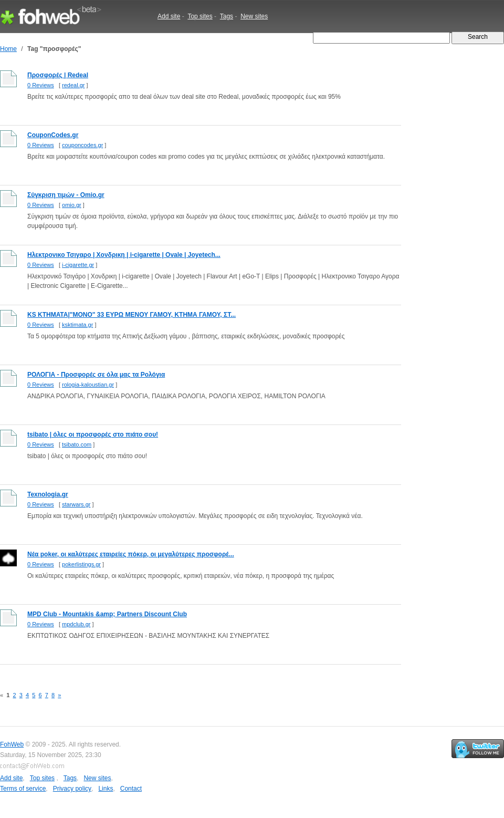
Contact (131, 789)
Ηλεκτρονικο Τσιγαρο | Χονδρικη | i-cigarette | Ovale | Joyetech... (124, 255)
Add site (169, 16)
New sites (254, 16)
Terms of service (23, 789)
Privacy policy (72, 789)
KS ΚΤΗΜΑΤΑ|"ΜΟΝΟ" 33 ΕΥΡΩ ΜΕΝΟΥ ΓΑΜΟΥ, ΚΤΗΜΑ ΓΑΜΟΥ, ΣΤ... (132, 315)
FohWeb (12, 744)
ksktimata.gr (77, 325)
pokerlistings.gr (81, 564)
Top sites (200, 16)
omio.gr (72, 205)
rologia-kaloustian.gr (88, 385)
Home (8, 49)
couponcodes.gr (82, 145)
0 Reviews (41, 85)
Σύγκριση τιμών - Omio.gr (66, 195)
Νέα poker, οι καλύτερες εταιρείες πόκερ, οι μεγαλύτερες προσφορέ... (131, 554)
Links (106, 789)
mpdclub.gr (76, 624)
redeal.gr (73, 85)
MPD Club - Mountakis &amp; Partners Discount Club (107, 614)
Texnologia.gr (48, 494)
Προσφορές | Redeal (58, 75)
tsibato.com (77, 444)
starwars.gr (76, 504)
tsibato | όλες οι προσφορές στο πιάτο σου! (93, 434)
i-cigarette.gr (78, 265)
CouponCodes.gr (53, 135)
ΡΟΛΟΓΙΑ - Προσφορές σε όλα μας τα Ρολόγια (96, 375)
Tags (227, 16)
